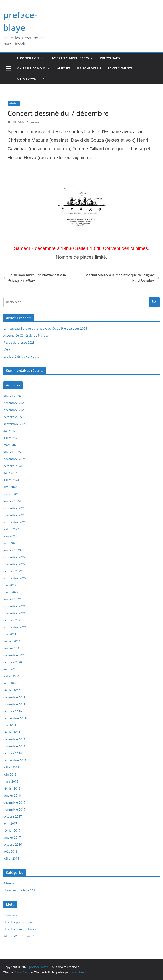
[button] (41, 58)
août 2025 (10, 431)
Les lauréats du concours (21, 356)
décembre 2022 (14, 557)
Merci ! (8, 349)
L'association (28, 58)
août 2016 (10, 851)
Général (14, 103)
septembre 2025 (15, 424)
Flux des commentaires (20, 929)
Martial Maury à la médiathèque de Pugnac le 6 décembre (122, 278)
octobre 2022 (13, 571)
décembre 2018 (14, 739)
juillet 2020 (11, 676)
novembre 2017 (14, 809)
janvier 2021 (12, 648)
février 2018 (12, 788)
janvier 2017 (12, 837)
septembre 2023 (15, 522)
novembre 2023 (14, 515)
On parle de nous (31, 68)
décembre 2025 (14, 403)
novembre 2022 (14, 564)
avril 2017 (10, 823)
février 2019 (12, 732)
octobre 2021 (13, 620)
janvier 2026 (12, 396)
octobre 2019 (13, 711)
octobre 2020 (13, 662)
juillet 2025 (11, 438)
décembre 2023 (14, 508)
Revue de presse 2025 (19, 342)
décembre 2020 (14, 655)
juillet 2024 (11, 480)
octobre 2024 (13, 466)
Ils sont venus (89, 68)
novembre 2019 (14, 704)
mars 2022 (11, 592)
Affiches (64, 68)
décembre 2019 (14, 697)
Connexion (11, 915)
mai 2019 (10, 725)
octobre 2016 (13, 844)
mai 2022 (10, 585)
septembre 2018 (15, 760)
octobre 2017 (13, 816)
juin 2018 (10, 774)
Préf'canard (110, 58)
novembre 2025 (14, 410)
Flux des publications (18, 922)
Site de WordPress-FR (19, 936)
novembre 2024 (14, 459)
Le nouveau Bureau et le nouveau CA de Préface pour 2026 (45, 328)
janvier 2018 (12, 795)
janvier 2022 (12, 599)
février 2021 (12, 641)
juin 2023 (10, 536)
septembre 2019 (15, 718)
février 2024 (12, 494)
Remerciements (120, 68)
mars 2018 (11, 781)
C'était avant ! (28, 78)
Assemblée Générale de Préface (26, 335)
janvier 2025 (12, 452)
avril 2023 (10, 543)
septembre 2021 (15, 627)
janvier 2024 (12, 501)
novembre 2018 (14, 746)
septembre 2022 (15, 578)
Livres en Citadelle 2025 (70, 58)
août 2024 (10, 473)
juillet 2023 (11, 529)
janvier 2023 (12, 550)
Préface (34, 122)
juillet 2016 (11, 858)
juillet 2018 (11, 767)
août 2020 (10, 669)
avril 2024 (10, 487)
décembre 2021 (14, 606)
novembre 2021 (14, 613)
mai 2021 (10, 634)
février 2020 (12, 690)
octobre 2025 (13, 417)
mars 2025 (11, 445)
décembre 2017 (14, 802)
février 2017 (12, 830)
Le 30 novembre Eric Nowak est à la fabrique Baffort (35, 278)
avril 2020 (10, 683)
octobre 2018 (13, 753)
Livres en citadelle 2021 (20, 890)
